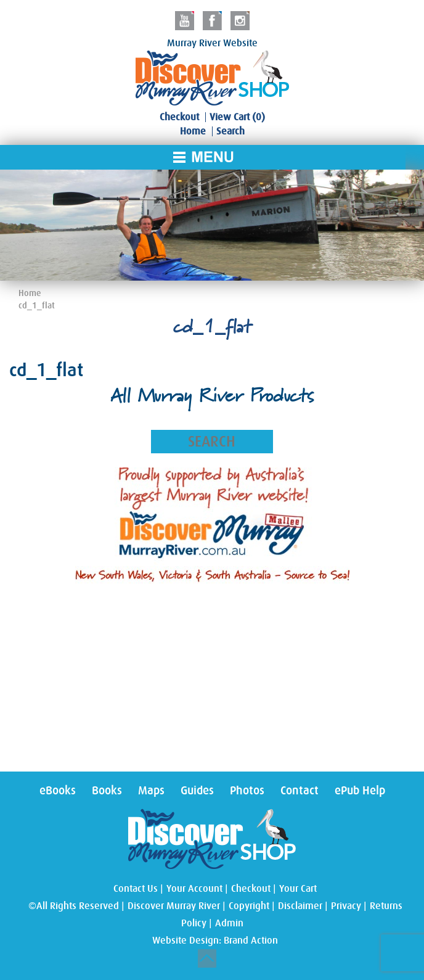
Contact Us (136, 889)
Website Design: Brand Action (215, 941)
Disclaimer (300, 906)
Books (107, 791)
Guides (197, 791)
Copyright (249, 906)
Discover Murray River (174, 906)
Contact (300, 791)
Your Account (194, 889)
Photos (247, 791)
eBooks (58, 791)
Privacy (346, 906)
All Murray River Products (212, 397)
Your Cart (298, 889)
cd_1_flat (37, 305)
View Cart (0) (237, 117)
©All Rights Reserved (74, 906)
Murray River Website (212, 43)
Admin (229, 923)
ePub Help (360, 791)
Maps (151, 791)
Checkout (179, 117)
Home (193, 131)
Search (230, 131)
